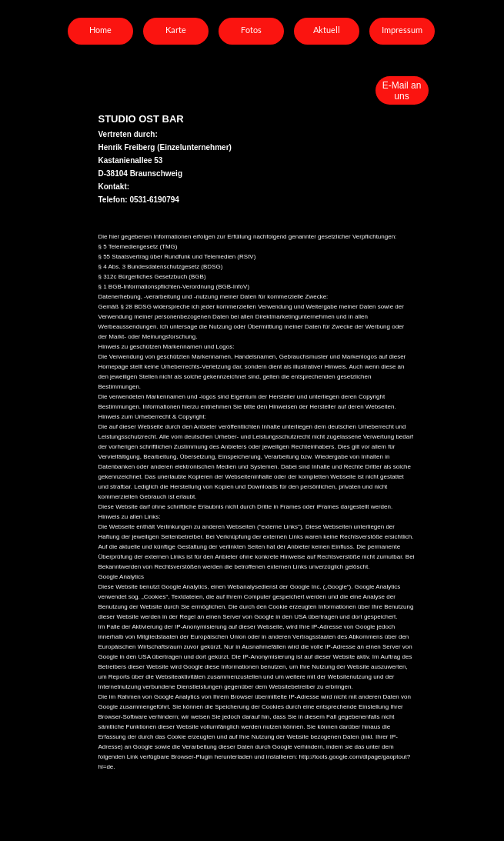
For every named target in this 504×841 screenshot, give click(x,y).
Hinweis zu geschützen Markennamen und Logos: (167, 347)
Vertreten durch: (129, 134)
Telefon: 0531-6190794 (140, 200)
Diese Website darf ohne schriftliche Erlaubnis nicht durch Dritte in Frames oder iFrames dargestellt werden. (246, 507)
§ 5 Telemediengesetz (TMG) (138, 247)
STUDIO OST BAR (141, 119)
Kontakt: (114, 187)
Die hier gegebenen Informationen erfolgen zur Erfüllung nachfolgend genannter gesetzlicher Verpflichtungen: (248, 237)
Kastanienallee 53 (131, 160)
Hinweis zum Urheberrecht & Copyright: (153, 417)
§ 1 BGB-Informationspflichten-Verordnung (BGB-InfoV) (174, 287)
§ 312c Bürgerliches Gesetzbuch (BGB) (152, 277)
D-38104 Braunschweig (141, 174)
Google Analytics (122, 577)
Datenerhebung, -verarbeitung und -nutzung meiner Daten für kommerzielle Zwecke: (214, 297)
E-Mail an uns (402, 91)
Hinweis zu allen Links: (130, 517)
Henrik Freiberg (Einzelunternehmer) (165, 147)
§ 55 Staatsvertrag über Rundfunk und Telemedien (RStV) (177, 257)
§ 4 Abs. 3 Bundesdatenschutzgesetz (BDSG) (161, 267)
